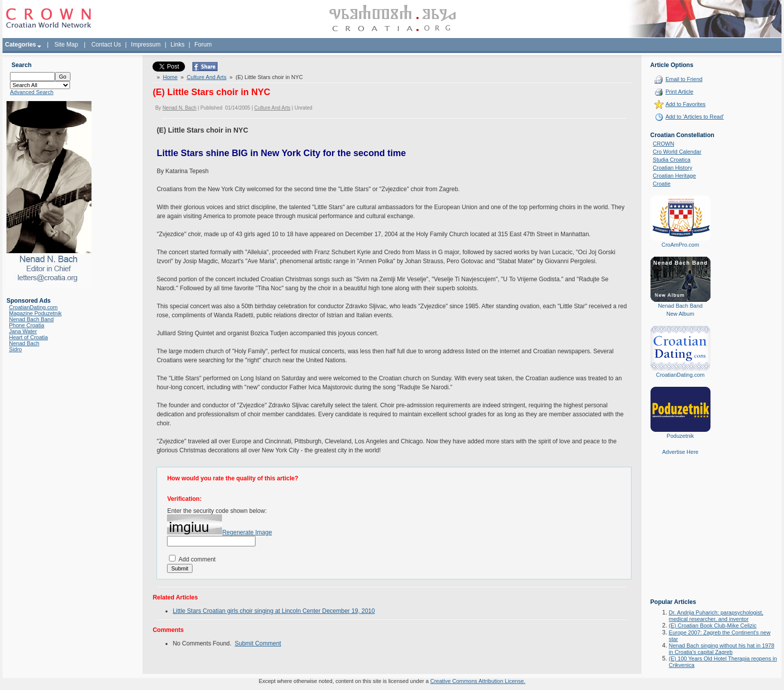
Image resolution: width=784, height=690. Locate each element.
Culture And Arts (206, 77)
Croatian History (673, 168)
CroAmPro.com (680, 245)
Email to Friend (684, 79)
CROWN (664, 144)
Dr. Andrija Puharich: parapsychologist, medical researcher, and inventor (716, 616)
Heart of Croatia (28, 337)
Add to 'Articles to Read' (695, 117)
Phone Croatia (26, 325)
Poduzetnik (680, 436)
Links (177, 45)
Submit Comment (258, 643)
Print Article (679, 92)
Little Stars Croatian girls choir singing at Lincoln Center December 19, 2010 (273, 611)
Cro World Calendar (677, 152)
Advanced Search (32, 92)
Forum (203, 45)
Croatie (662, 184)
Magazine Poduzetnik (35, 313)
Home (170, 77)
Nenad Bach (24, 343)
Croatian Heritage (674, 176)
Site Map (66, 45)
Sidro (15, 349)
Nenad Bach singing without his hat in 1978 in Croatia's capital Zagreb (722, 649)
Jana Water (23, 331)
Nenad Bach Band (31, 319)
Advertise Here (680, 452)
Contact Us (106, 45)
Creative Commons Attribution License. (477, 681)
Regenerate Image (247, 532)
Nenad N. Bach (179, 108)
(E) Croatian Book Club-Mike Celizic (713, 625)
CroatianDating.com (33, 307)
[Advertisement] (680, 534)
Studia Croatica (672, 160)
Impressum (146, 45)
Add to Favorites (685, 104)
